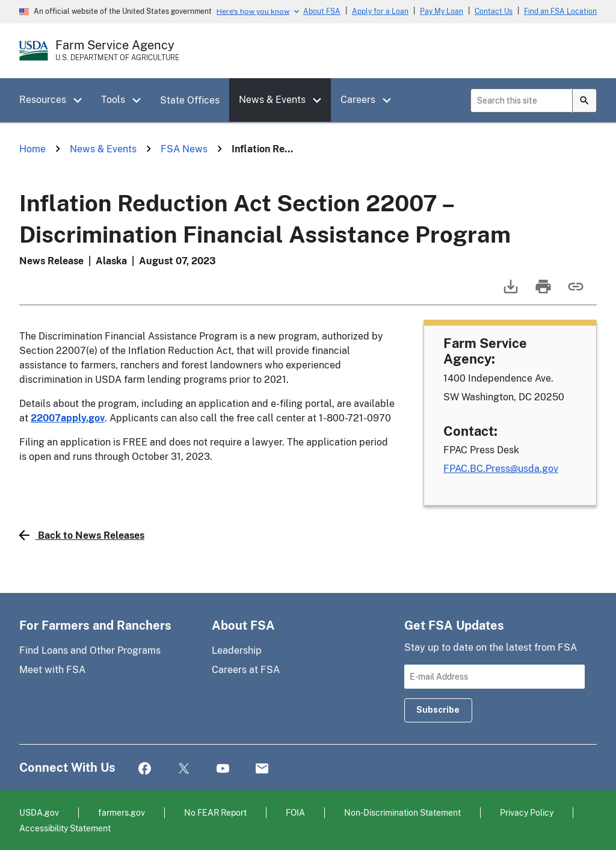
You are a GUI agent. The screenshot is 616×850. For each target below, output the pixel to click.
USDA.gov (39, 812)
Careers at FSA (246, 670)
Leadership (237, 650)
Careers (358, 100)
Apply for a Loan (380, 11)
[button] (82, 101)
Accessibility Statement (65, 828)
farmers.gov (122, 812)
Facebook (145, 769)
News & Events (272, 100)
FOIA (295, 812)
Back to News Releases (82, 535)
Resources (43, 100)
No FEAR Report (215, 812)
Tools (113, 100)
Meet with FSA (52, 670)
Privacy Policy (527, 812)
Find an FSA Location (560, 11)
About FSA (322, 11)
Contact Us (494, 11)
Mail (262, 769)
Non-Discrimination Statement (402, 812)
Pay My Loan (442, 11)
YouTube (223, 769)
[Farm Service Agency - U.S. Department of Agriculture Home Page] (117, 51)
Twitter (184, 769)
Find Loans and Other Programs (90, 650)
